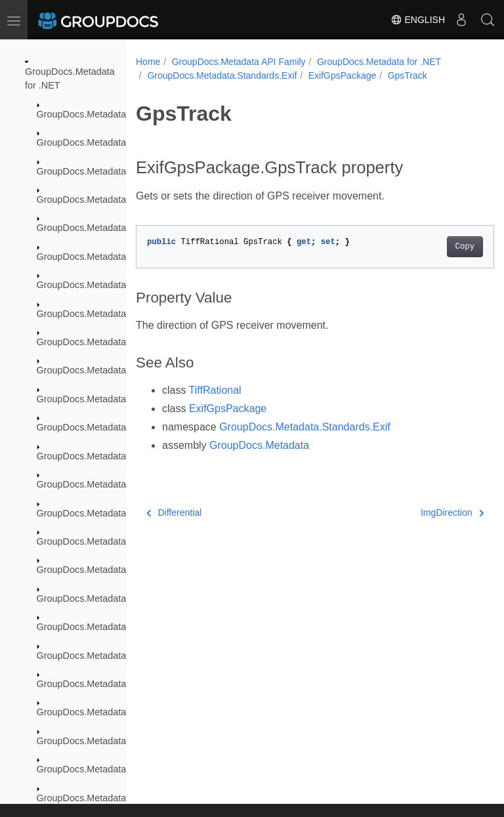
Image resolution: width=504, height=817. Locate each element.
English (418, 20)
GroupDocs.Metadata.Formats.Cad (110, 342)
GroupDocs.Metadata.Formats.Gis (109, 598)
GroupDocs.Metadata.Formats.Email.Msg (124, 513)
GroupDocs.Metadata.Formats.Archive (117, 228)
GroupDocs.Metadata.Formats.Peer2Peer (124, 769)
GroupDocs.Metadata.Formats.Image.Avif (124, 656)
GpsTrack (408, 75)
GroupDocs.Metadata (82, 114)
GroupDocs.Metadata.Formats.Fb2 (110, 541)
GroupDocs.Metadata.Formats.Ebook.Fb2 (124, 427)
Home (148, 62)
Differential (174, 513)
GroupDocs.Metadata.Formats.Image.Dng (125, 684)
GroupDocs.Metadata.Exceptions (106, 171)
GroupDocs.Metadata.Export (96, 199)
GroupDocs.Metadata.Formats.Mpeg (114, 741)
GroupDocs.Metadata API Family (239, 62)
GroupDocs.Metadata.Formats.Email (114, 484)
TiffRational (215, 390)
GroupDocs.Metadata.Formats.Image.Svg (124, 712)
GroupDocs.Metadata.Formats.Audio (114, 257)
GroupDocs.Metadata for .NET (379, 62)
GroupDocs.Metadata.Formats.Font (111, 570)
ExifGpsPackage (343, 75)
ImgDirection (427, 513)
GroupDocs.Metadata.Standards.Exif (222, 75)
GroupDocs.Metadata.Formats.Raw (111, 798)
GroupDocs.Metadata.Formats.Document (123, 370)
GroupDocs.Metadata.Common (102, 142)
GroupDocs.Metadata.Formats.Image (115, 627)
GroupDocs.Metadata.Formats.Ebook (115, 399)
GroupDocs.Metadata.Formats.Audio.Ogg (124, 285)
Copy (439, 247)
